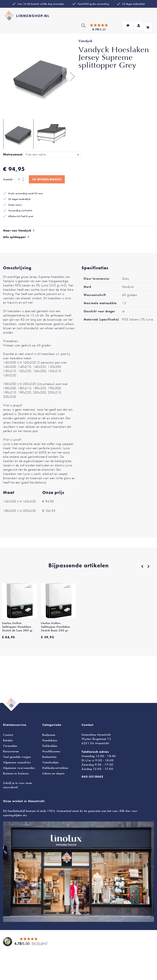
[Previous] (142, 566)
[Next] (148, 566)
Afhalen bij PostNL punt (21, 216)
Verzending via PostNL (20, 211)
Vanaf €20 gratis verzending (93, 4)
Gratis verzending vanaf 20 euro (26, 193)
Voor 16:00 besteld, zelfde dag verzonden (41, 4)
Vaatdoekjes (50, 762)
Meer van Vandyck (17, 231)
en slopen (53, 773)
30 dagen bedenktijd (133, 4)
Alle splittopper (14, 237)
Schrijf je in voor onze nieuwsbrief (17, 785)
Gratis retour (15, 205)
